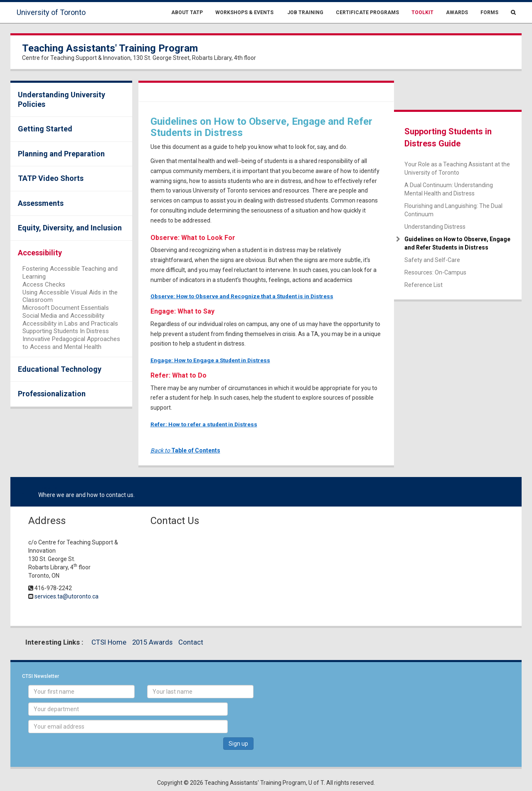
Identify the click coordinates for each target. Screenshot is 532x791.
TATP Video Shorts (51, 178)
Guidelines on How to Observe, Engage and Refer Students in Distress (457, 243)
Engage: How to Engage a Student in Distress (210, 360)
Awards (457, 12)
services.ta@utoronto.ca (66, 596)
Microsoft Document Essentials (66, 308)
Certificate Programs (367, 12)
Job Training (305, 12)
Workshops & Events (244, 12)
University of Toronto (51, 12)
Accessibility (40, 253)
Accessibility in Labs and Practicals (70, 324)
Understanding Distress (435, 227)
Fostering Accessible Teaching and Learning (70, 273)
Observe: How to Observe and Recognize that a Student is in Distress (242, 296)
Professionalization (52, 394)
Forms (489, 12)
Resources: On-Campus (435, 272)
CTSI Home (109, 642)
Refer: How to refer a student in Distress (204, 424)
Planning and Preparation (61, 154)
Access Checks (44, 284)
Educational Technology (60, 369)
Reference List (424, 285)
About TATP (187, 12)
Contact (191, 642)
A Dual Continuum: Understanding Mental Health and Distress (449, 189)
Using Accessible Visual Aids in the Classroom (70, 296)
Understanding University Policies (62, 99)
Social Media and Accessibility (63, 316)
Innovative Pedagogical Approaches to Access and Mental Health (71, 343)
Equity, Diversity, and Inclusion (70, 228)
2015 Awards (152, 642)
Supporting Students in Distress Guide (448, 137)
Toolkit (422, 12)
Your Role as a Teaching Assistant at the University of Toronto (457, 168)
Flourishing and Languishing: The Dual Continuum (453, 210)
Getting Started (45, 129)
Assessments (41, 203)
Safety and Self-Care (432, 260)
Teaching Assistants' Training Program (110, 48)
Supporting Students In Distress (66, 331)
